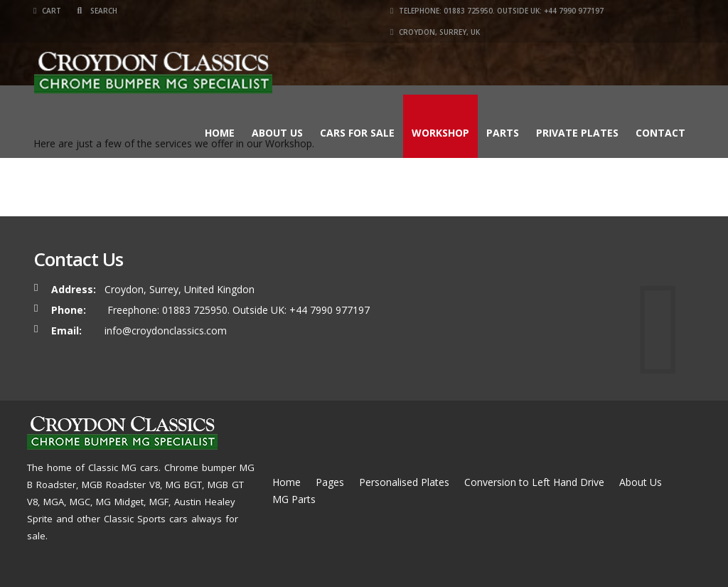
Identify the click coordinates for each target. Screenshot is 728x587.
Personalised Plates (404, 482)
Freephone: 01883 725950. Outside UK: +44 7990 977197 (237, 310)
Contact (660, 133)
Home (220, 133)
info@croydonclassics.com (166, 330)
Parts (503, 133)
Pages (330, 482)
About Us (277, 133)
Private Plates (577, 133)
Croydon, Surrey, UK (435, 32)
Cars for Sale (357, 133)
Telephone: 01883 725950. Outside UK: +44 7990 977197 (497, 11)
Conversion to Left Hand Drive (534, 482)
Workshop (440, 133)
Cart (47, 11)
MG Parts (294, 499)
